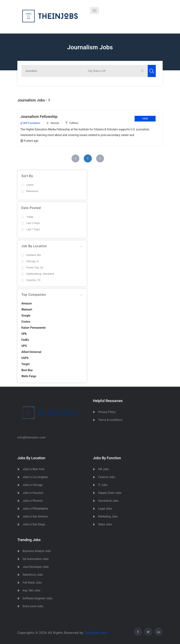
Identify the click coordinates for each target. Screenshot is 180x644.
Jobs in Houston (33, 493)
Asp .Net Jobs (31, 590)
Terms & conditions (110, 420)
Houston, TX (31, 280)
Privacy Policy (107, 412)
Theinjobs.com (96, 633)
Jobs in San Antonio (35, 516)
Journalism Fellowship (39, 117)
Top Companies (34, 295)
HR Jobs (103, 469)
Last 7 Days (31, 229)
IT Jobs (103, 485)
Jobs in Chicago (33, 485)
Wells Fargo (29, 376)
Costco (26, 322)
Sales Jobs (105, 524)
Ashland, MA (31, 255)
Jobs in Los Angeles (35, 477)
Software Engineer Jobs (38, 598)
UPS (24, 346)
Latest (27, 185)
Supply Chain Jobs (110, 493)
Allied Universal (31, 352)
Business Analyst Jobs (37, 551)
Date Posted (31, 208)
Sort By (27, 176)
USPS (25, 358)
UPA (24, 334)
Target (25, 364)
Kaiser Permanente (33, 328)
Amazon (27, 303)
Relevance (30, 191)
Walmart (27, 309)
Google (26, 316)
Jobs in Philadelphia (35, 509)
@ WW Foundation (30, 123)
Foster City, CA (32, 268)
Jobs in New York (33, 469)
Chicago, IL (30, 261)
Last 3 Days (31, 223)
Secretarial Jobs (108, 501)
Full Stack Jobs (32, 583)
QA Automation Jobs (36, 559)
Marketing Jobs (108, 516)
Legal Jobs (105, 509)
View (145, 119)
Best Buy (27, 370)
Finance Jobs (106, 477)
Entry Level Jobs (33, 606)
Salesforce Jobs (33, 575)
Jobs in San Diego (34, 524)
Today (27, 217)
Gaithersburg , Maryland (38, 274)
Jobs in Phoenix (33, 501)
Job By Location (34, 246)
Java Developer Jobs (36, 567)
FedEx (25, 340)
